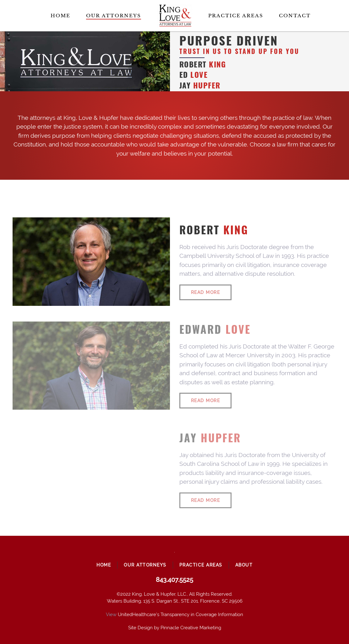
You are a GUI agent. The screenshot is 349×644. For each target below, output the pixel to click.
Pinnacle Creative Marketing (191, 628)
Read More (206, 292)
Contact (295, 16)
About (244, 565)
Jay (200, 85)
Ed (194, 75)
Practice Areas (236, 16)
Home (60, 16)
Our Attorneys (114, 16)
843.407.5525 (174, 580)
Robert (203, 64)
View (111, 615)
